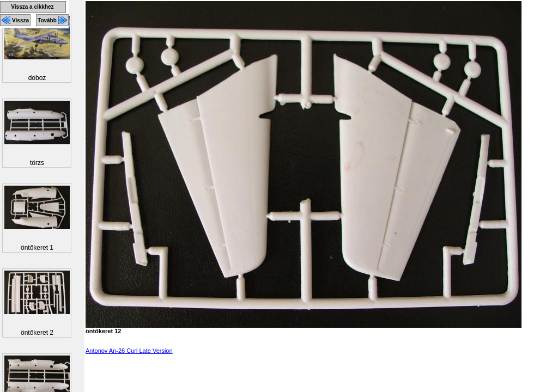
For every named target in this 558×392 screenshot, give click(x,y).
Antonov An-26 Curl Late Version (129, 351)
